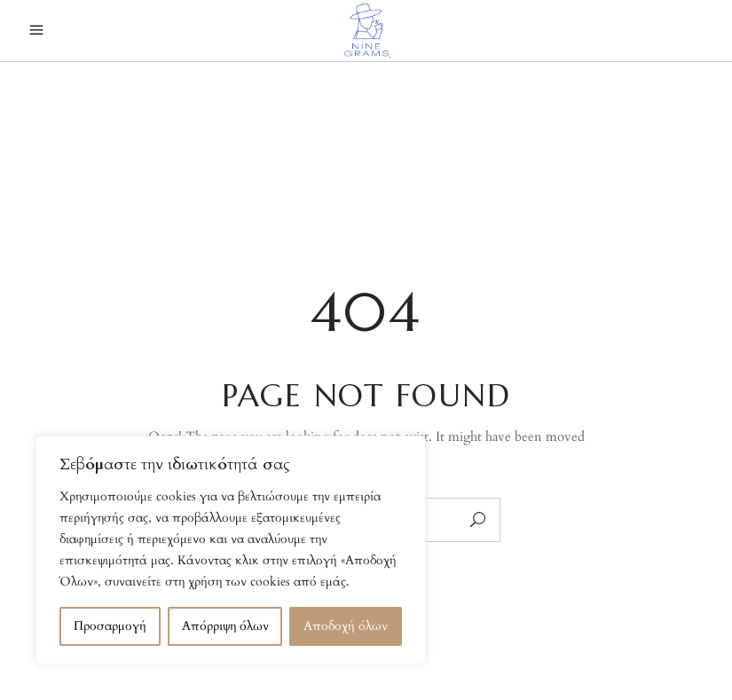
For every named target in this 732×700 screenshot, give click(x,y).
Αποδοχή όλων (346, 626)
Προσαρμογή (110, 626)
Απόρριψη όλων (225, 626)
